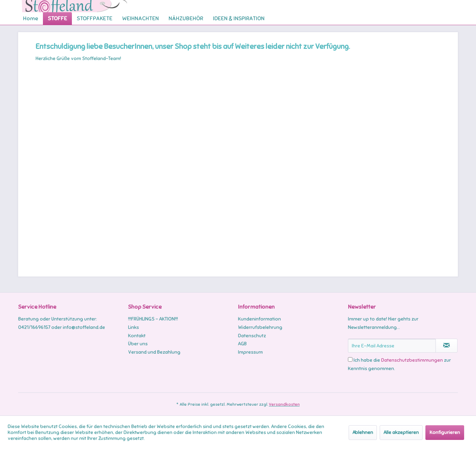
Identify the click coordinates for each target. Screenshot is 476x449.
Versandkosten (284, 404)
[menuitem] (31, 19)
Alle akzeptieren (401, 432)
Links (133, 327)
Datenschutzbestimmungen (412, 360)
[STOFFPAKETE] (95, 19)
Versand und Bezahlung (154, 352)
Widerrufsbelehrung (260, 327)
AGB (242, 344)
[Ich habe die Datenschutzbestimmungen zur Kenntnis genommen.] (350, 359)
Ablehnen (363, 432)
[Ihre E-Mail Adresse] (392, 346)
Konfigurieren (445, 432)
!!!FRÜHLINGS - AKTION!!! (153, 319)
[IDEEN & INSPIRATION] (239, 19)
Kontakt (137, 336)
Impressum (250, 352)
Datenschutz (252, 336)
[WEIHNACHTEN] (140, 19)
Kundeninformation (259, 319)
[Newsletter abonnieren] (447, 346)
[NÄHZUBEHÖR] (186, 19)
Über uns (138, 344)
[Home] (31, 19)
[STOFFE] (57, 19)
